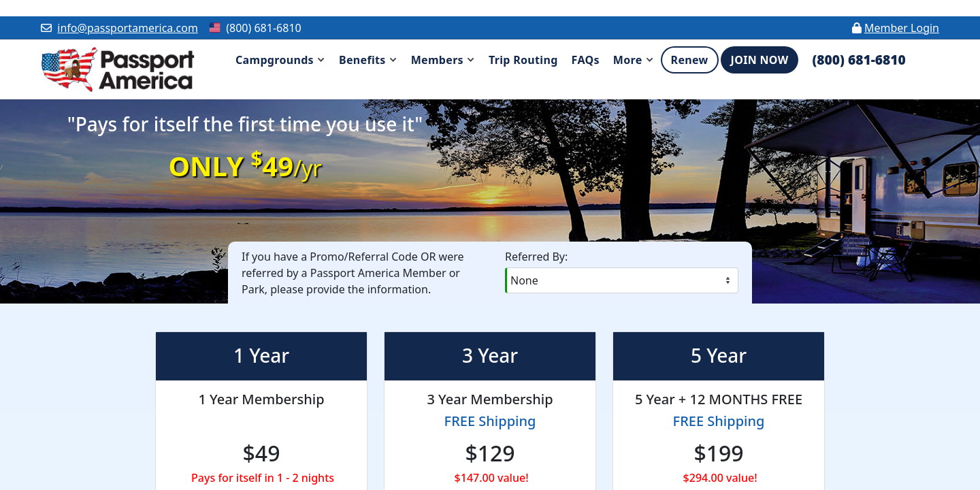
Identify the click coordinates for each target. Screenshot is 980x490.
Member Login (902, 28)
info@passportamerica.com (128, 28)
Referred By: (536, 257)
